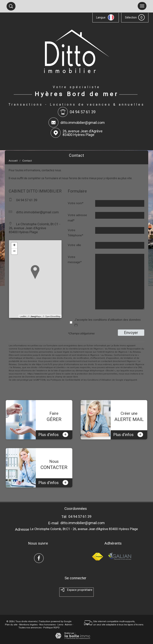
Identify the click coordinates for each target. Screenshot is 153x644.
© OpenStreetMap (52, 316)
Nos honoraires (47, 625)
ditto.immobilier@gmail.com (83, 123)
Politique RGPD (51, 628)
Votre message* (75, 260)
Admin (68, 625)
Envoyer (131, 333)
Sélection (131, 17)
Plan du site (11, 625)
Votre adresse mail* (77, 218)
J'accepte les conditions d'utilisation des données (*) (107, 322)
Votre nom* (76, 203)
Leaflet (23, 316)
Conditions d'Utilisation (99, 380)
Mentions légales (28, 625)
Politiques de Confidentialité (65, 380)
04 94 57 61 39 (80, 516)
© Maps (35, 316)
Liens (60, 625)
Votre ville (74, 245)
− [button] (14, 251)
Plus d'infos (53, 435)
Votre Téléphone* (76, 233)
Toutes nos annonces (30, 628)
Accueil (13, 161)
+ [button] (14, 245)
